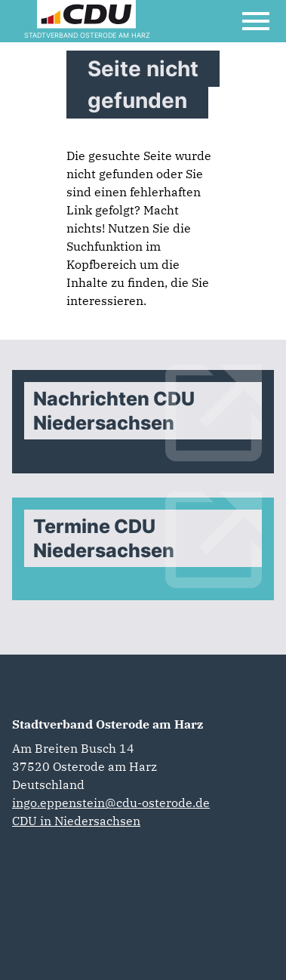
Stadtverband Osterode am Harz (108, 724)
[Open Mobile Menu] (256, 21)
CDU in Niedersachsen (76, 821)
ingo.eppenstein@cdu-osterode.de (111, 803)
